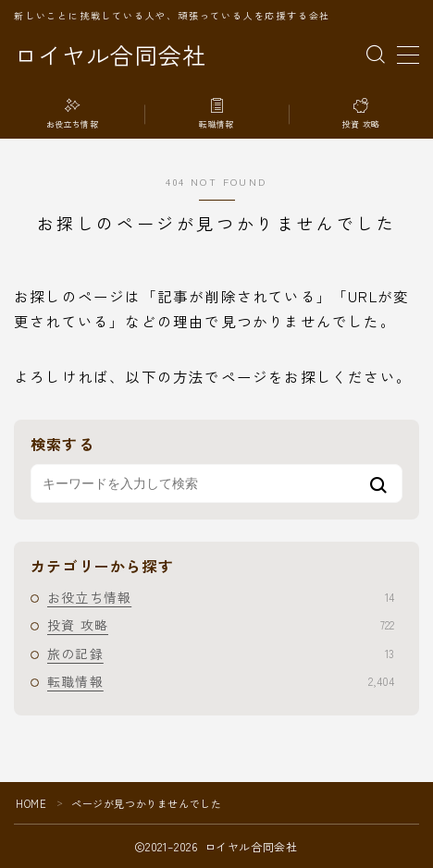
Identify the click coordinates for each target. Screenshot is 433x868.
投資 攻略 (221, 625)
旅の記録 (221, 654)
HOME (31, 803)
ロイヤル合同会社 (110, 55)
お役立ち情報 (221, 597)
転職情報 (221, 681)
